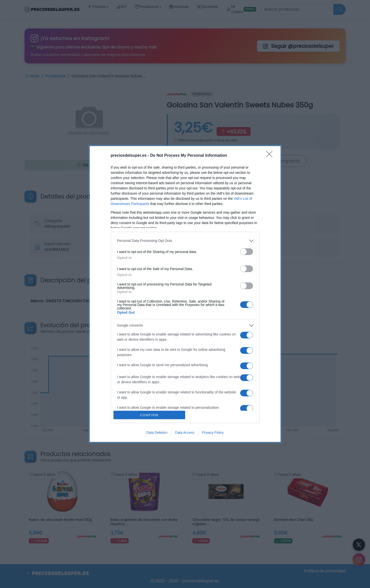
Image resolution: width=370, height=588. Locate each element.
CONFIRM (149, 415)
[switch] (247, 252)
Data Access (185, 433)
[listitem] (185, 241)
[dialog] (185, 294)
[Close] (271, 156)
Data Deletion (157, 433)
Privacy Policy (213, 433)
